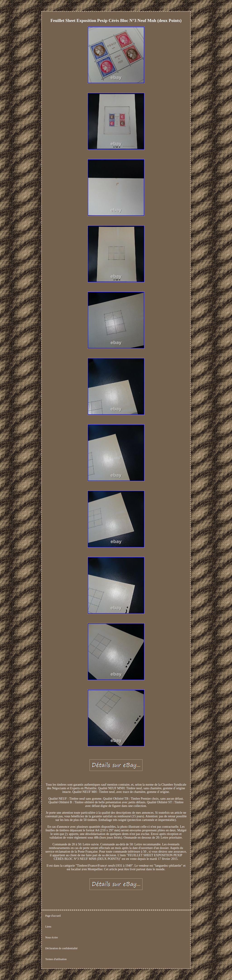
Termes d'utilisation (56, 959)
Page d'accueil (53, 916)
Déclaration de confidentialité (62, 948)
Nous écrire (52, 937)
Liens (48, 927)
